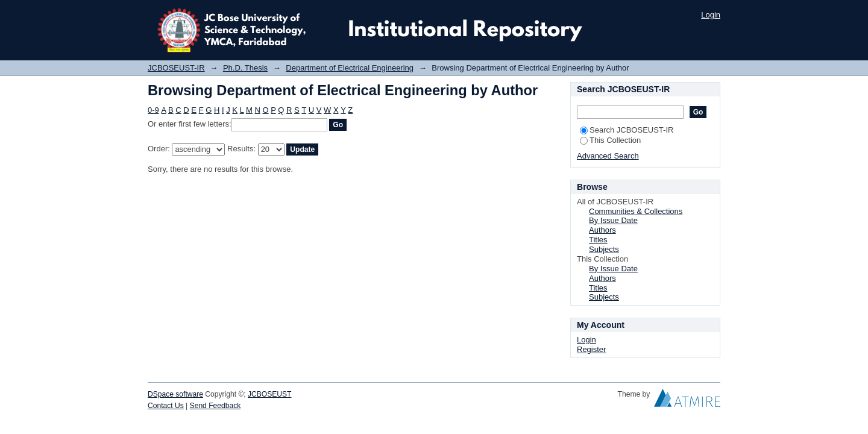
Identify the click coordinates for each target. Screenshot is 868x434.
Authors (602, 230)
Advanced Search (608, 156)
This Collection (610, 140)
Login (711, 15)
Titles (598, 240)
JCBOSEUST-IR (176, 68)
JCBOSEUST (269, 394)
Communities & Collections (636, 211)
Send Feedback (215, 406)
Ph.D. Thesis (245, 68)
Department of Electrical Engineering (350, 68)
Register (591, 349)
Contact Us (166, 406)
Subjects (604, 249)
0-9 (153, 110)
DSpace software (175, 394)
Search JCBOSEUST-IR (627, 130)
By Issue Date (613, 220)
